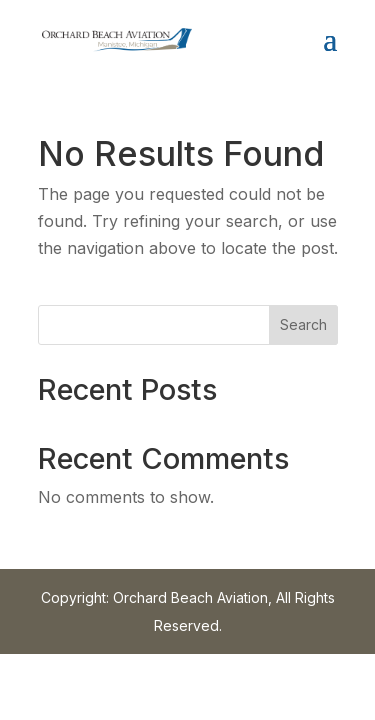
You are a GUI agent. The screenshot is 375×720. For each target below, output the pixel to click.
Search (303, 324)
